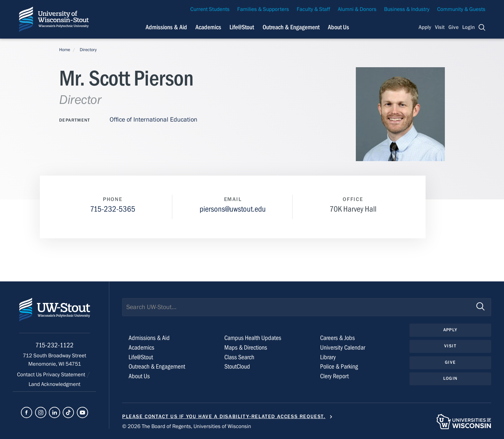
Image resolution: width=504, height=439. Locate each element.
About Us (338, 27)
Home (65, 50)
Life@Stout (141, 357)
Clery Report (334, 376)
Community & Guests (461, 9)
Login (468, 27)
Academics (141, 348)
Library (328, 357)
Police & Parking (339, 366)
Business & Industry (407, 9)
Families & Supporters (263, 9)
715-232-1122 (54, 345)
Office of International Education (153, 119)
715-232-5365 (113, 209)
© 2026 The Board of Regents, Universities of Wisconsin (187, 426)
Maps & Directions (246, 348)
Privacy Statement (65, 375)
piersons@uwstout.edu (233, 209)
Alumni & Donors (357, 9)
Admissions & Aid (149, 338)
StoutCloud (237, 366)
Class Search (239, 357)
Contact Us (30, 375)
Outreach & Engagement (157, 366)
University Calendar (343, 348)
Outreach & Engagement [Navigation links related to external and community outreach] (291, 27)
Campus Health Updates (253, 338)
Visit (440, 27)
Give (454, 27)
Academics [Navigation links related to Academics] (208, 27)
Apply (425, 27)
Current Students (210, 9)
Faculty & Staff (313, 9)
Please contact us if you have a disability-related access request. (224, 416)
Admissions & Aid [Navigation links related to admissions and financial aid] (166, 27)
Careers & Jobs (337, 338)
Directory (88, 50)
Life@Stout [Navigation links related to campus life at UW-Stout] (242, 27)
